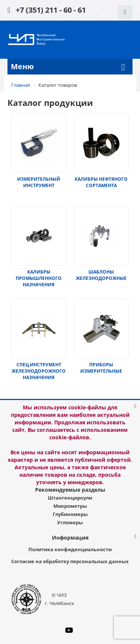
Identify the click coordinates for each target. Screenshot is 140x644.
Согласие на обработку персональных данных (70, 561)
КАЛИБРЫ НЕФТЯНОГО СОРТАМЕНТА (101, 182)
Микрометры (70, 506)
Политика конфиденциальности (70, 549)
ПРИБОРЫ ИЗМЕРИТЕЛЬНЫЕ (101, 368)
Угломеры (70, 522)
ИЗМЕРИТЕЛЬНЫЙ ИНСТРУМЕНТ (39, 182)
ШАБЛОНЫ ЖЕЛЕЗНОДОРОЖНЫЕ (101, 275)
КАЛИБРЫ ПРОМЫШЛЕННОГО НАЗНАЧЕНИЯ (39, 278)
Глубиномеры (70, 514)
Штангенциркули (70, 498)
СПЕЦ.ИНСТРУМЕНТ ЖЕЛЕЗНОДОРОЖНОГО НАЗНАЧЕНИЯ (39, 371)
